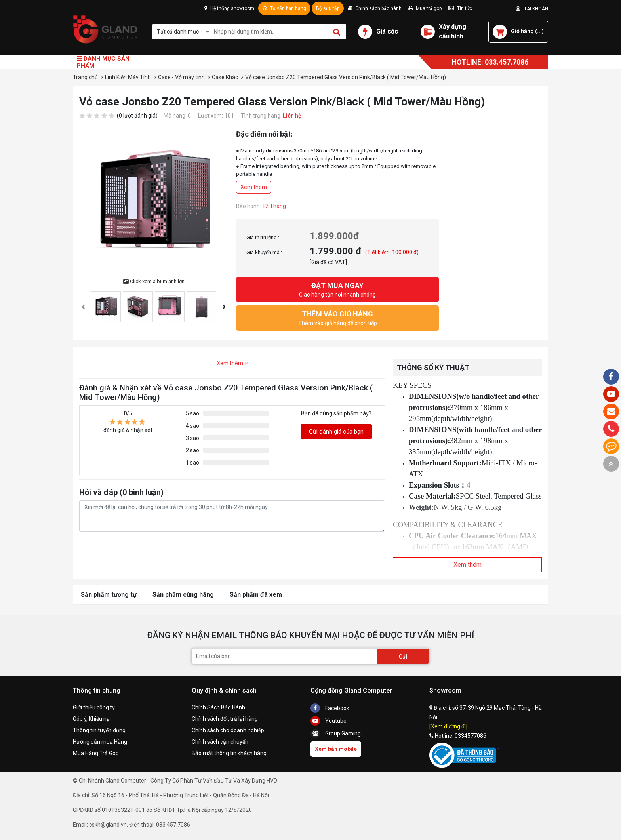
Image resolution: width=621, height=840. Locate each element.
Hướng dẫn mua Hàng (100, 742)
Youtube (329, 721)
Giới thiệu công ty (94, 707)
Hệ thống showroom (229, 8)
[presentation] (83, 307)
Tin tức (460, 8)
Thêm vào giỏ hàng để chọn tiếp (337, 317)
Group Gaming (336, 733)
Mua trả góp (425, 8)
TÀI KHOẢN (532, 9)
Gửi (403, 657)
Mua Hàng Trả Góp (96, 753)
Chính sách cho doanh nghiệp (228, 730)
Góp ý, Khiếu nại (92, 719)
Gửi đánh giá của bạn (336, 432)
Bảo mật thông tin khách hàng (229, 753)
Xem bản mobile (336, 749)
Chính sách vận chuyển (220, 742)
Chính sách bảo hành (375, 8)
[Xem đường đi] (448, 726)
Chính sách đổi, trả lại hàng (225, 719)
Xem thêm (254, 187)
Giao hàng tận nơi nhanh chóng (337, 289)
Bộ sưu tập (328, 8)
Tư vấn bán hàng (284, 8)
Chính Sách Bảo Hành (218, 707)
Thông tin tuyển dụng (99, 730)
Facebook (330, 708)
